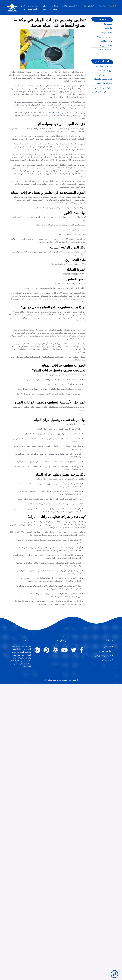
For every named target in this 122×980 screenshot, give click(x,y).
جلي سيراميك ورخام (104, 47)
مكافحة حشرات (105, 651)
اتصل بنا (25, 7)
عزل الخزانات (107, 51)
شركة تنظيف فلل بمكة (103, 89)
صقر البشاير (52, 680)
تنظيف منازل (107, 34)
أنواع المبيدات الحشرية (103, 93)
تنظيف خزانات (71, 6)
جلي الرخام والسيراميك (36, 7)
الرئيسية (115, 6)
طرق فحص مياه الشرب (103, 97)
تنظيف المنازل (90, 6)
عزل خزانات (106, 660)
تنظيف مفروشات (105, 55)
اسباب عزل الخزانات (104, 84)
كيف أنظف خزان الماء (103, 76)
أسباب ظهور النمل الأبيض (102, 102)
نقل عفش (47, 7)
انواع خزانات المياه (105, 80)
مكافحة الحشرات (56, 7)
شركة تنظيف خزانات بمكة (55, 180)
